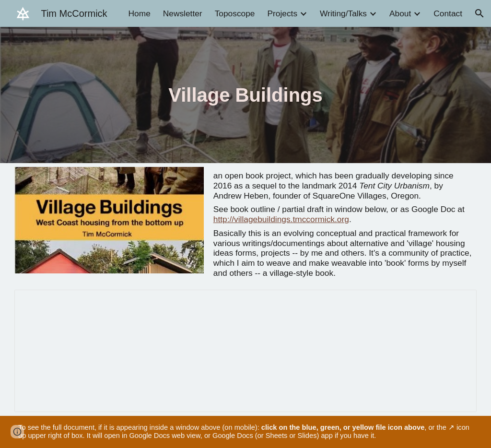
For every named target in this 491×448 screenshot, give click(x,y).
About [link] (400, 13)
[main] (245, 95)
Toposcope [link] (235, 13)
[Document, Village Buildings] (245, 351)
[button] (479, 13)
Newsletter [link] (183, 13)
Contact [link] (448, 13)
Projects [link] (282, 13)
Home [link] (140, 13)
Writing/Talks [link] (343, 13)
